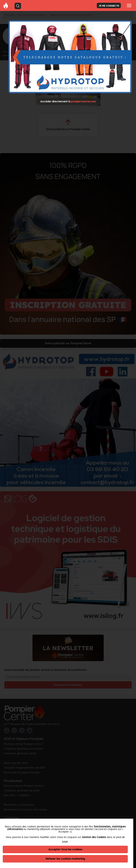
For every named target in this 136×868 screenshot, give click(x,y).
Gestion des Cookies (94, 837)
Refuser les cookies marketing (65, 859)
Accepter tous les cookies (65, 849)
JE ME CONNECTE (109, 6)
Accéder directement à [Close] (68, 101)
